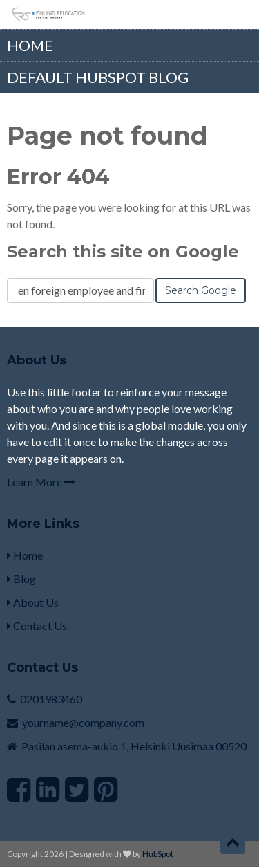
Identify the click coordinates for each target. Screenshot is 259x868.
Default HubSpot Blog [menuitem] (98, 77)
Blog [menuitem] (21, 579)
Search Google (201, 290)
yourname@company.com (83, 722)
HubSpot (158, 854)
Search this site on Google (123, 251)
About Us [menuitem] (33, 602)
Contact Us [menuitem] (37, 626)
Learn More (41, 482)
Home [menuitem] (30, 45)
